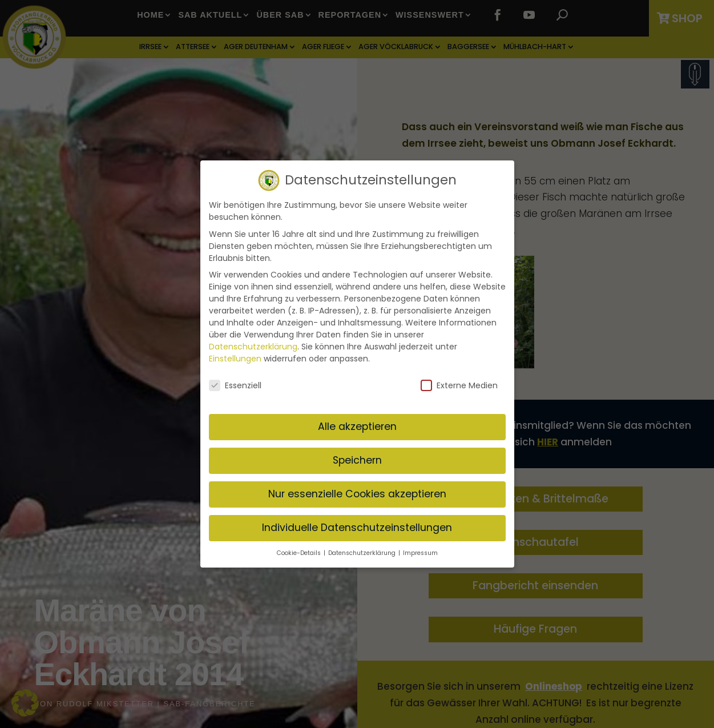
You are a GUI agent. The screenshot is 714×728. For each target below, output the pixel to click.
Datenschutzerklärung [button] (363, 550)
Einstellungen (235, 356)
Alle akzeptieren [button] (357, 423)
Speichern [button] (357, 457)
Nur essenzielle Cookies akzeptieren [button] (357, 490)
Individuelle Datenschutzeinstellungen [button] (357, 524)
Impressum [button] (420, 550)
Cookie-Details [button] (300, 550)
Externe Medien (459, 383)
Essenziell (235, 383)
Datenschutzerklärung (253, 344)
